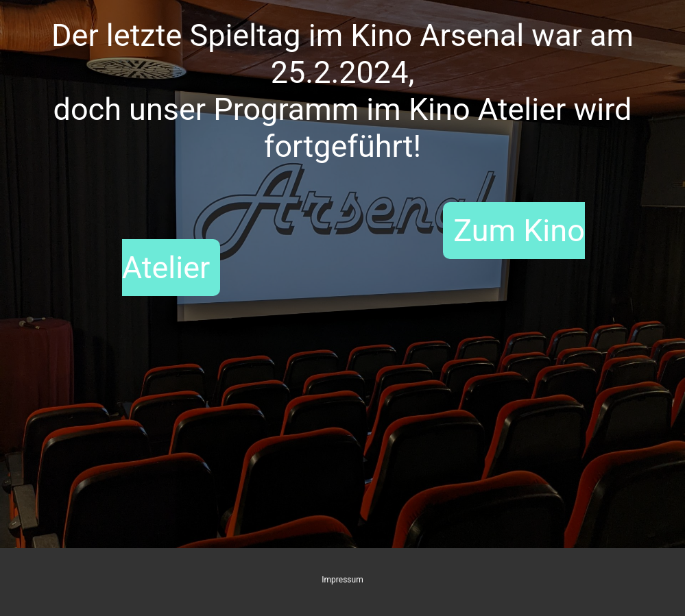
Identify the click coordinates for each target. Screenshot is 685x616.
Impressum (342, 580)
